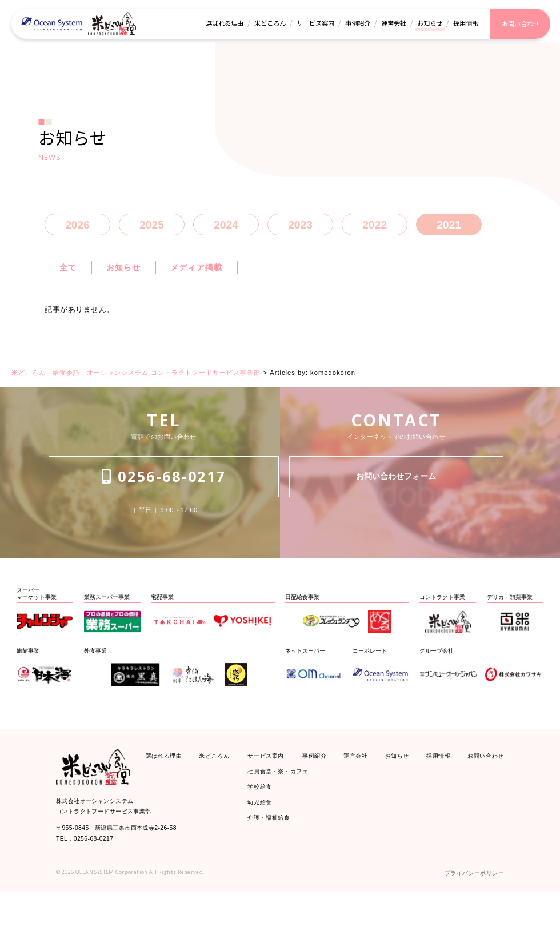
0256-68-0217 (164, 510)
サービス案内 (271, 778)
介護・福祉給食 (275, 855)
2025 (152, 228)
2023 (300, 228)
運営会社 (357, 778)
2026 (77, 228)
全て (71, 275)
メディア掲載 (219, 275)
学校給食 (263, 817)
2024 (226, 228)
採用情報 (434, 778)
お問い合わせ (480, 778)
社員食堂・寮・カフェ (287, 798)
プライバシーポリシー (465, 906)
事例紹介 (319, 778)
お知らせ (133, 275)
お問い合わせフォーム (396, 510)
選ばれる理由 (169, 778)
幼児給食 (263, 836)
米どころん (220, 778)
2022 (375, 228)
